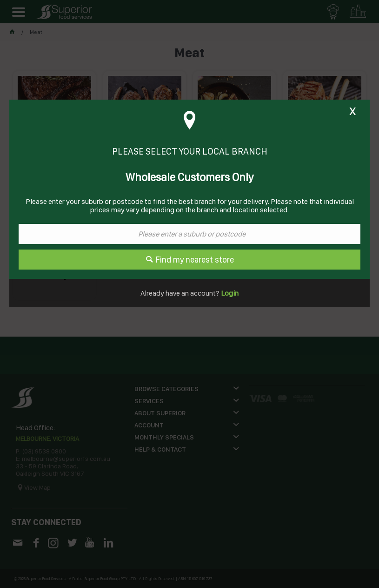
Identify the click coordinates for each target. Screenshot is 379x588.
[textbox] (189, 234)
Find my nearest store (195, 260)
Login (229, 293)
